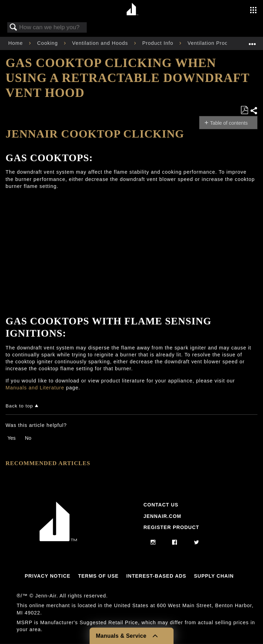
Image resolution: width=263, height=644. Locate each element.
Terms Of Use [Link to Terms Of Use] (98, 576)
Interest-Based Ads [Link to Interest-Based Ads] (156, 576)
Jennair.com (162, 516)
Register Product (171, 527)
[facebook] (175, 543)
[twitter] (197, 543)
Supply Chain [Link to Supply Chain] (214, 576)
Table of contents (229, 123)
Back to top (19, 406)
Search (14, 28)
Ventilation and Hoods (101, 43)
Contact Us (161, 505)
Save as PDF (244, 110)
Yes (11, 438)
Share (254, 111)
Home (16, 43)
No (28, 438)
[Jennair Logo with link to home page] (58, 539)
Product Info (159, 43)
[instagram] (153, 543)
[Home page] (132, 10)
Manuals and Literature (35, 388)
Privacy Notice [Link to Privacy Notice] (48, 576)
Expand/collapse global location (252, 41)
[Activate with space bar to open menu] (253, 11)
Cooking (48, 43)
